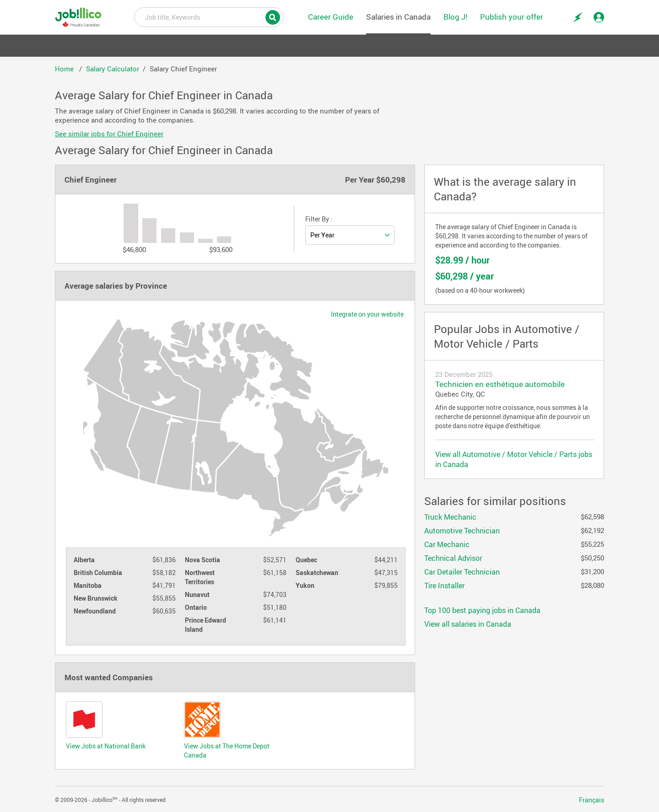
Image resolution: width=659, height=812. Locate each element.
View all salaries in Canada (468, 624)
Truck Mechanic (450, 517)
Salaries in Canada (398, 17)
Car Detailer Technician (462, 572)
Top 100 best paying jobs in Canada (482, 610)
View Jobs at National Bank (106, 746)
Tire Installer (444, 586)
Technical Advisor (453, 558)
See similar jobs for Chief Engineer (109, 134)
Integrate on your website (367, 314)
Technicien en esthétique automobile (500, 384)
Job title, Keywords (209, 16)
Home (65, 69)
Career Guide (331, 17)
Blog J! (455, 17)
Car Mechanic (447, 544)
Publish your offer (512, 17)
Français (591, 800)
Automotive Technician (462, 531)
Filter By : (319, 219)
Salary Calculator (113, 69)
